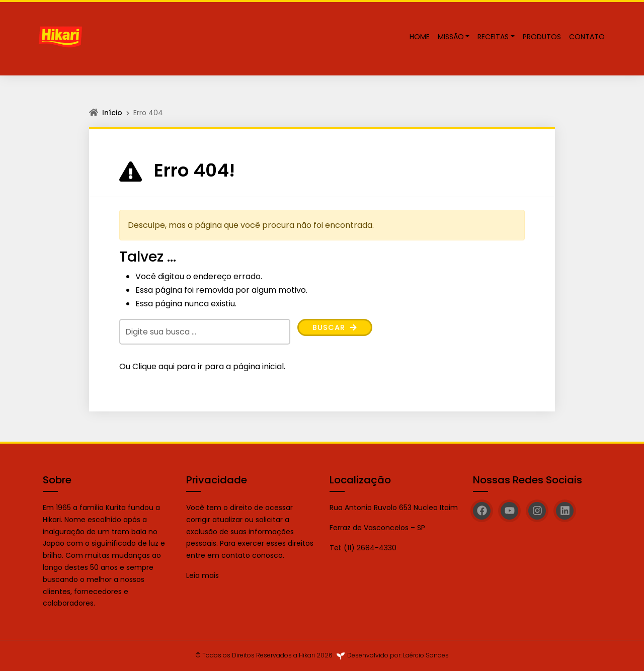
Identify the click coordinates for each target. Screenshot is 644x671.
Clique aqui (153, 366)
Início (112, 113)
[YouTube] (509, 511)
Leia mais (204, 575)
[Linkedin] (565, 511)
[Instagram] (537, 511)
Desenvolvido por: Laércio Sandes (398, 655)
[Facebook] (482, 511)
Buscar (337, 328)
